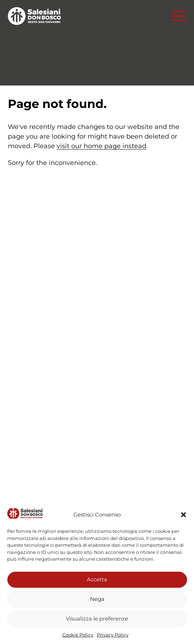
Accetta (97, 579)
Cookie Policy (78, 635)
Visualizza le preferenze (97, 619)
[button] (183, 515)
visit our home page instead (101, 146)
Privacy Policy (113, 635)
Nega (97, 599)
